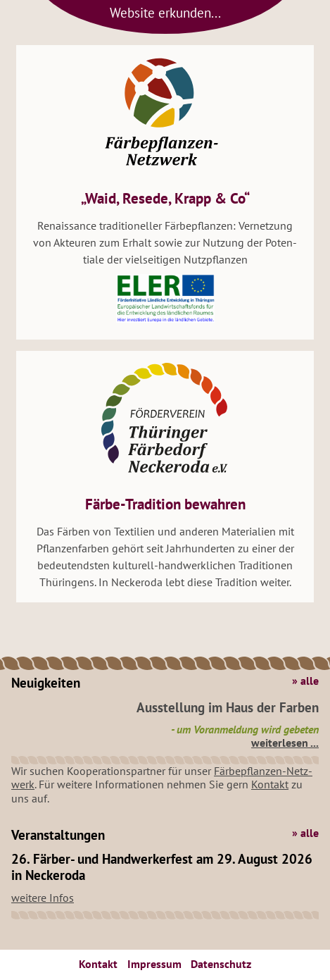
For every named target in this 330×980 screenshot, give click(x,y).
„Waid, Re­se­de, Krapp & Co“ (165, 198)
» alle (305, 681)
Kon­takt (270, 784)
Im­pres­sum (154, 964)
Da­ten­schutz (221, 964)
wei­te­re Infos (43, 898)
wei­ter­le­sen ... (285, 743)
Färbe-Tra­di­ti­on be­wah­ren (165, 504)
